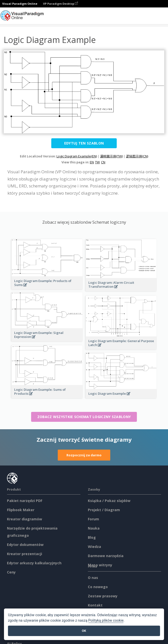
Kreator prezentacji (25, 554)
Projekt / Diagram (104, 510)
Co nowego (98, 587)
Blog (92, 537)
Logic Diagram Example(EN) (77, 156)
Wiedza (94, 547)
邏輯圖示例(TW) (111, 156)
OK (84, 631)
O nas (93, 578)
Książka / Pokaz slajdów (109, 501)
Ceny (11, 572)
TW (97, 162)
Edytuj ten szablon (84, 143)
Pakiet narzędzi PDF (25, 501)
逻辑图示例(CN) (137, 156)
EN (92, 162)
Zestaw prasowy (103, 596)
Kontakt (95, 605)
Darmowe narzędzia (106, 556)
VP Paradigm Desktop (60, 4)
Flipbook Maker (21, 510)
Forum (93, 519)
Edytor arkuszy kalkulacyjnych (34, 563)
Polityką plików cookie (106, 621)
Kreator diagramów (25, 519)
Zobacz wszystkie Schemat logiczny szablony (84, 417)
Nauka (94, 528)
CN (103, 162)
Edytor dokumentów (25, 545)
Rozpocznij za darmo (84, 455)
